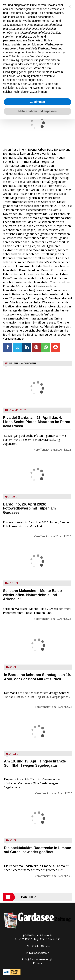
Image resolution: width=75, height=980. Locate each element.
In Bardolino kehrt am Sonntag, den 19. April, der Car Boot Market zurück (37, 677)
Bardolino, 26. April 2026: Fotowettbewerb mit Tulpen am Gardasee (29, 508)
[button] (70, 6)
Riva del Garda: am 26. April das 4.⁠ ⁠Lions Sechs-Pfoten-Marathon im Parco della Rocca (37, 422)
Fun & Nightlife (16, 410)
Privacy (38, 963)
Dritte (30, 25)
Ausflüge (13, 583)
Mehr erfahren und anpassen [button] (37, 111)
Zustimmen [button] (37, 102)
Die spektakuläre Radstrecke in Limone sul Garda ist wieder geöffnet (37, 850)
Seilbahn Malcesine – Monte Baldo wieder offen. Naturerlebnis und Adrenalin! (32, 595)
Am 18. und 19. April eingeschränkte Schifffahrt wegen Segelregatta (35, 763)
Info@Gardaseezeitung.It (37, 959)
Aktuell (12, 497)
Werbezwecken (54, 44)
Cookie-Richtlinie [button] (26, 17)
